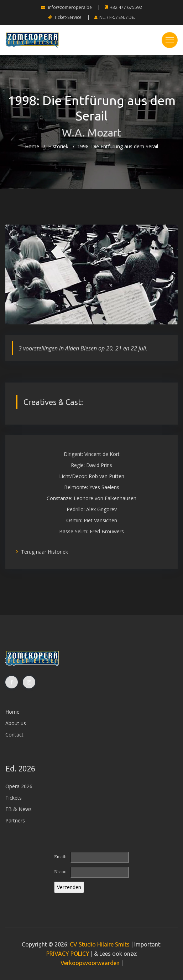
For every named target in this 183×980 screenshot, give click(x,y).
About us (16, 723)
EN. (122, 17)
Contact (14, 735)
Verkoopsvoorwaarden (90, 963)
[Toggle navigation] (170, 40)
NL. (103, 17)
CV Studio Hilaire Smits (99, 944)
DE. (132, 17)
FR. (112, 17)
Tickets (14, 798)
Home (32, 146)
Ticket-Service (65, 17)
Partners (15, 820)
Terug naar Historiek (42, 552)
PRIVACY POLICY (68, 954)
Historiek (58, 146)
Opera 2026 (19, 786)
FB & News (19, 809)
